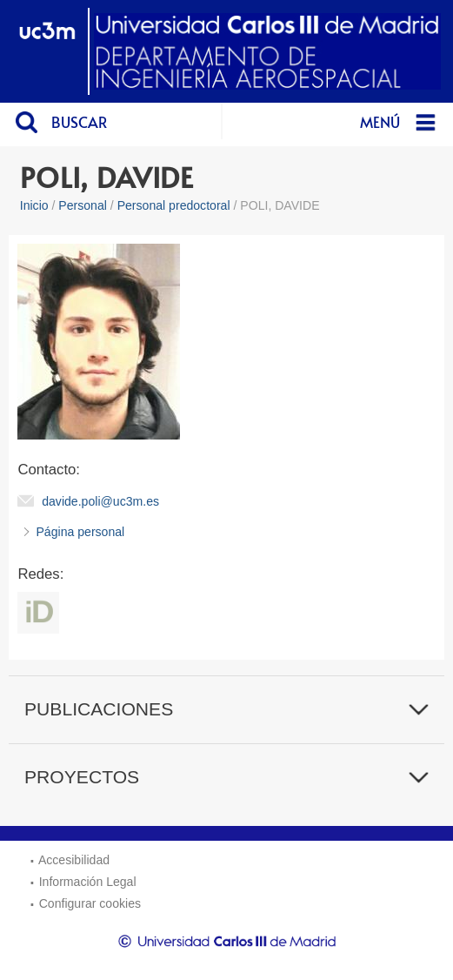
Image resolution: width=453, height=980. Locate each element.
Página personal (80, 532)
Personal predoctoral (174, 205)
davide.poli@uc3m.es (100, 501)
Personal (83, 205)
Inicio (34, 205)
